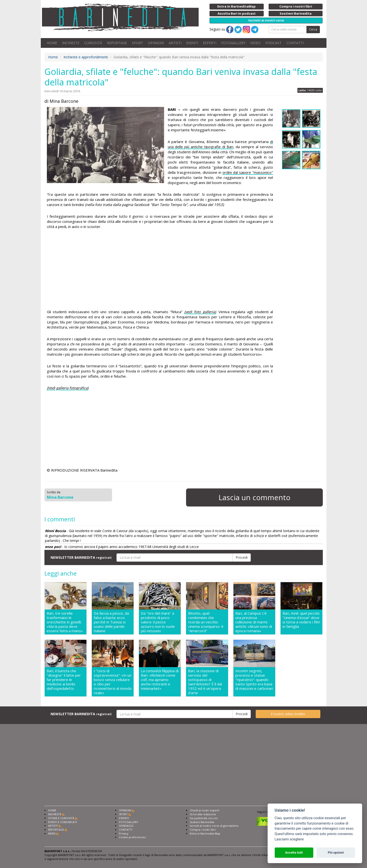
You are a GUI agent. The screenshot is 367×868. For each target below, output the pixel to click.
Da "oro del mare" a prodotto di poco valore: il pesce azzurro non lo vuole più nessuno (158, 622)
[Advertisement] (160, 270)
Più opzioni (336, 852)
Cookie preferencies (132, 837)
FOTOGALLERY (233, 43)
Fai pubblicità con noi (204, 818)
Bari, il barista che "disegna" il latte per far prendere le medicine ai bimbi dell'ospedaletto (64, 680)
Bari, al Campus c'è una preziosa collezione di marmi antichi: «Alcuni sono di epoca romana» (254, 622)
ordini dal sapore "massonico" (248, 172)
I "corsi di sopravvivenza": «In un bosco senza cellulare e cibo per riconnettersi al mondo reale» (113, 682)
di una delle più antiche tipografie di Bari (220, 144)
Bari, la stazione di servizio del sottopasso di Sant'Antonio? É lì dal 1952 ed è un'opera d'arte (205, 682)
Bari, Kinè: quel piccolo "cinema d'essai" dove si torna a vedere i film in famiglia (301, 620)
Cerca (313, 29)
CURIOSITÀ (93, 43)
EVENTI (192, 43)
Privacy (124, 833)
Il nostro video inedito (288, 714)
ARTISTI (175, 43)
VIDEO (255, 43)
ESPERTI (210, 43)
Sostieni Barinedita (202, 822)
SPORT (137, 43)
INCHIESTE (71, 43)
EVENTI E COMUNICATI (63, 822)
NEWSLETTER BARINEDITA (81, 557)
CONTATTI (295, 43)
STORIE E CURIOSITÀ (61, 818)
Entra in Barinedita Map (205, 833)
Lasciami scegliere (289, 839)
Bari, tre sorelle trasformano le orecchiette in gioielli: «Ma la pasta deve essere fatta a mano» (65, 622)
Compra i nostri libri (203, 830)
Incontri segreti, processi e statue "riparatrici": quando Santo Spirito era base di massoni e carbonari (254, 680)
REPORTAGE (117, 43)
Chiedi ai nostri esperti (204, 810)
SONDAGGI (126, 826)
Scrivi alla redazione (203, 814)
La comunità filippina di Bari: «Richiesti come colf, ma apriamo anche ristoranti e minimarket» (160, 680)
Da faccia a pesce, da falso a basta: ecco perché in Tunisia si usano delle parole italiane (111, 622)
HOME (52, 43)
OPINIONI (156, 43)
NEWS (52, 833)
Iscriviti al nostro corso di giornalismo (214, 826)
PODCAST (273, 43)
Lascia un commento (254, 497)
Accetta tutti (294, 852)
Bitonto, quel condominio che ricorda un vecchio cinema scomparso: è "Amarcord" (206, 622)
